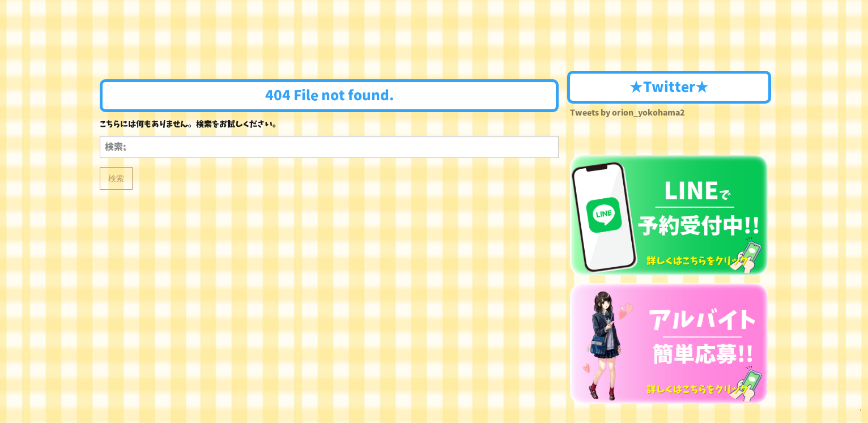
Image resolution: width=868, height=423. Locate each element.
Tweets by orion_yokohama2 (627, 113)
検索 (116, 178)
